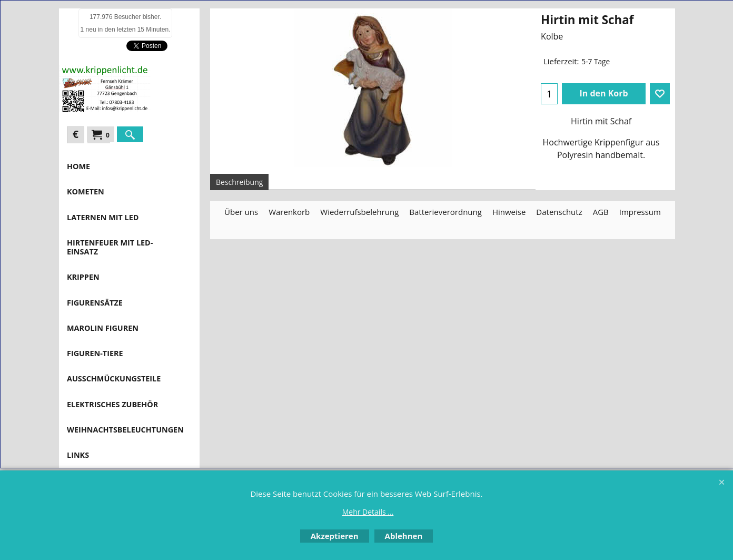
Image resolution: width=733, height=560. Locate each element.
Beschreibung (239, 182)
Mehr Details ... (368, 512)
